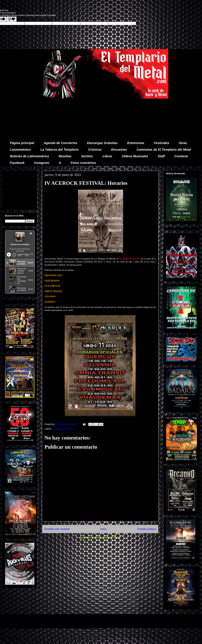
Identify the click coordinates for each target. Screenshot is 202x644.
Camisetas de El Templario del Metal (164, 150)
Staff (161, 156)
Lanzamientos (20, 150)
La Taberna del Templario (59, 150)
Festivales (162, 143)
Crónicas (95, 150)
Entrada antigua (147, 529)
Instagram (42, 163)
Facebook (17, 163)
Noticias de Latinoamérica (29, 156)
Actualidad (57, 429)
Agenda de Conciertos (60, 143)
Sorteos (87, 156)
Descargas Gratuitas (102, 143)
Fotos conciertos (83, 163)
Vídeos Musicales (135, 156)
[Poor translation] (12, 19)
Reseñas (65, 156)
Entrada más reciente (57, 529)
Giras (183, 143)
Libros (107, 156)
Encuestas (119, 150)
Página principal (22, 143)
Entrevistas (136, 143)
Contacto (181, 156)
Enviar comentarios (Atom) (107, 537)
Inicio (103, 529)
